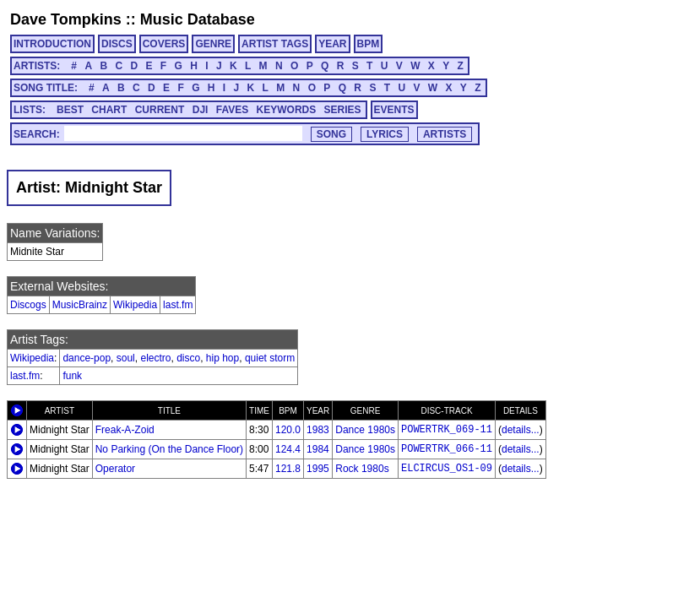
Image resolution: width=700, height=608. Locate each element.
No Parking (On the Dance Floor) (169, 449)
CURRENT (160, 110)
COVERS (164, 44)
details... (521, 430)
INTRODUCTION (52, 44)
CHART (109, 110)
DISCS (117, 44)
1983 (318, 430)
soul (126, 358)
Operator (115, 469)
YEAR (332, 44)
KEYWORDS (287, 110)
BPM (369, 44)
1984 (318, 449)
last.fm (178, 305)
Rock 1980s (362, 469)
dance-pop (87, 358)
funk (72, 376)
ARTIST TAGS (275, 44)
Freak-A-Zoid (125, 430)
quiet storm (270, 358)
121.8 (288, 469)
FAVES (232, 110)
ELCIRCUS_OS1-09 (447, 469)
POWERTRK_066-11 (447, 449)
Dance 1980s (365, 430)
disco (188, 358)
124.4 (288, 449)
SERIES (343, 110)
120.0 (288, 430)
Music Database (198, 19)
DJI (201, 110)
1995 (318, 469)
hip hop (222, 358)
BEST (70, 110)
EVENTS (394, 110)
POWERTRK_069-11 (447, 430)
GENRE (213, 44)
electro (155, 358)
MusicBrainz (80, 305)
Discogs (28, 305)
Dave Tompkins (66, 19)
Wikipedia (135, 305)
